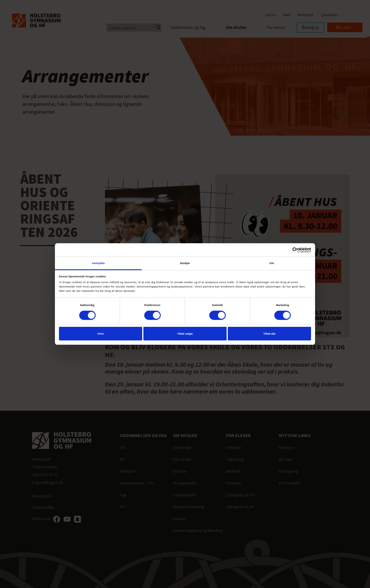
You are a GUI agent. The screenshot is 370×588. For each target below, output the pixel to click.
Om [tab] (272, 263)
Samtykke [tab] (98, 263)
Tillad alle (269, 334)
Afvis (100, 334)
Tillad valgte (185, 334)
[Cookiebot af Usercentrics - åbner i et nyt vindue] (286, 250)
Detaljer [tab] (185, 263)
